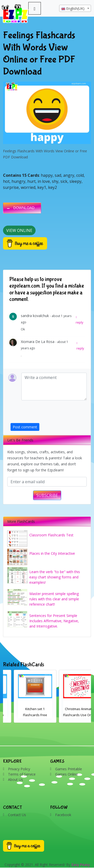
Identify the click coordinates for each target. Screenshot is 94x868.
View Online (19, 230)
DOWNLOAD (24, 208)
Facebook (63, 815)
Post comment (25, 427)
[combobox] (75, 8)
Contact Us (17, 815)
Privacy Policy (19, 769)
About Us (16, 779)
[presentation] (49, 413)
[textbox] (75, 9)
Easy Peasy (81, 865)
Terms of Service (22, 774)
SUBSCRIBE (47, 495)
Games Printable (69, 769)
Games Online (67, 774)
